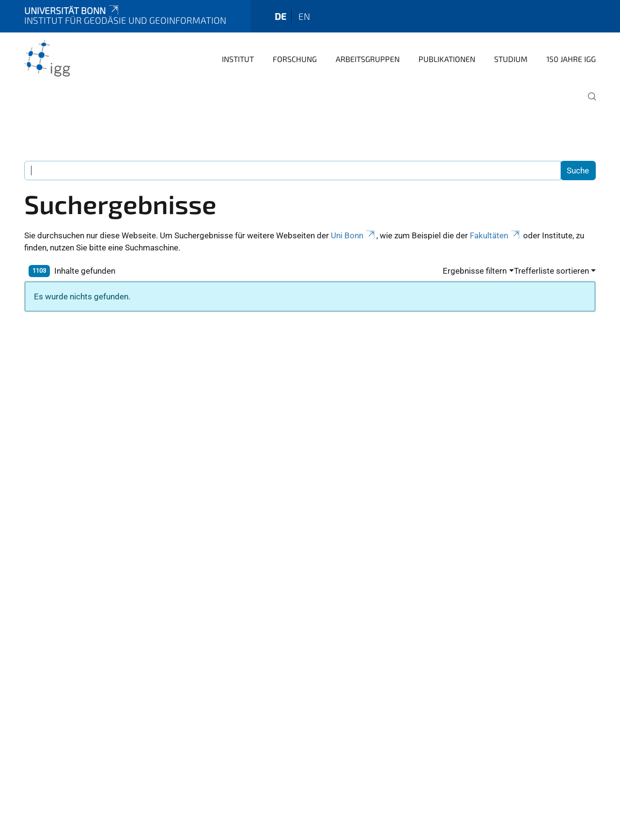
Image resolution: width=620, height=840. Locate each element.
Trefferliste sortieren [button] (551, 271)
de (280, 16)
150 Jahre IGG (571, 59)
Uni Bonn (354, 235)
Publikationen (447, 59)
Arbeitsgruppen (368, 59)
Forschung (295, 59)
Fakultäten (496, 235)
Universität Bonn (72, 10)
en (304, 16)
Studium (511, 59)
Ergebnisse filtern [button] (475, 271)
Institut (238, 59)
